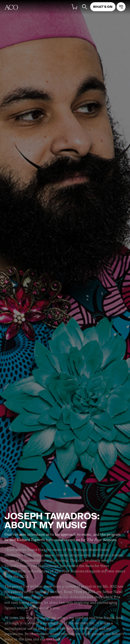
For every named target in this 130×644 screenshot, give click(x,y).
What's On (103, 7)
